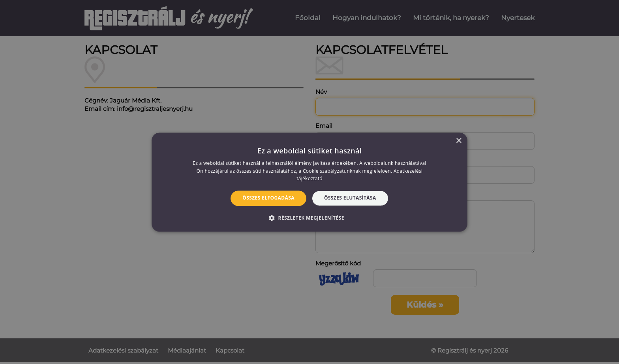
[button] (309, 218)
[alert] (309, 182)
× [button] (459, 141)
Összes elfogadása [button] (268, 198)
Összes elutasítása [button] (350, 198)
